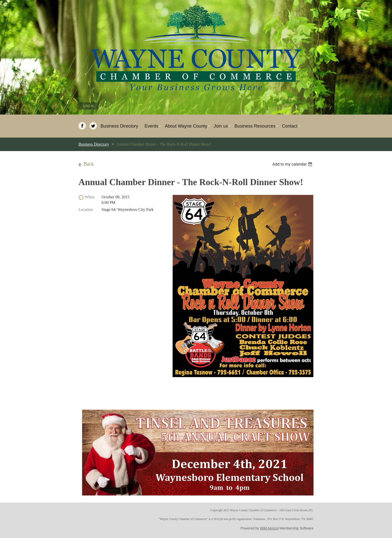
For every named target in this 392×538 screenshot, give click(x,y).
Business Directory (94, 144)
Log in (89, 106)
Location (86, 209)
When (89, 197)
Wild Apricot (269, 528)
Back (89, 164)
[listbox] (293, 164)
